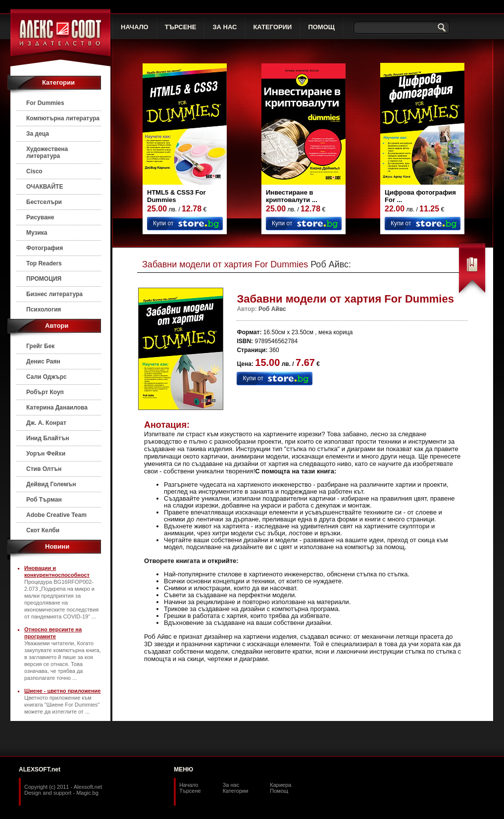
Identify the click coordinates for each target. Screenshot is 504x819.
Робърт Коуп (45, 392)
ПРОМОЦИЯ (44, 279)
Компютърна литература (63, 118)
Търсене (190, 791)
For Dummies (45, 103)
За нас (231, 785)
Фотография (45, 248)
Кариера (280, 785)
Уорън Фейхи (46, 454)
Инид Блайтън (48, 438)
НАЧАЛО (135, 27)
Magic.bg (87, 793)
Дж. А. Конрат (46, 423)
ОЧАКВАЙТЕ (45, 187)
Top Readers (44, 263)
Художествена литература (47, 153)
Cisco (34, 171)
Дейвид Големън (51, 484)
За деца (38, 134)
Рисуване (40, 217)
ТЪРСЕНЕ (181, 27)
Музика (37, 233)
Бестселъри (44, 202)
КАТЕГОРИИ (272, 27)
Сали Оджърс (47, 377)
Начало (189, 785)
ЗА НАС (225, 27)
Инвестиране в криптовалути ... (292, 196)
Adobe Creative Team (56, 515)
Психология (44, 309)
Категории (236, 791)
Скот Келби (43, 530)
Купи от (163, 223)
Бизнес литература (54, 294)
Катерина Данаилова (57, 408)
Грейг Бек (40, 346)
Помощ (279, 791)
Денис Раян (43, 361)
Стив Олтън (44, 469)
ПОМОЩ (321, 27)
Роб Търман (44, 500)
